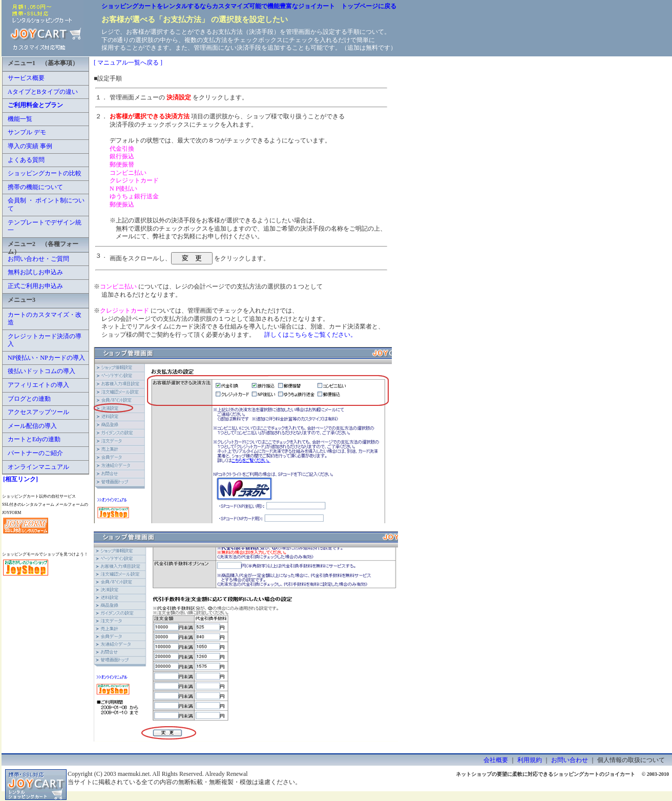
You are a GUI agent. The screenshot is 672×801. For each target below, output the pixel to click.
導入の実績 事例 (30, 146)
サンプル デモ (27, 132)
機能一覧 (20, 119)
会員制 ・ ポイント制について (46, 204)
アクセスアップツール (38, 412)
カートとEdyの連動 (34, 439)
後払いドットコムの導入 (41, 371)
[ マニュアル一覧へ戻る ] (128, 63)
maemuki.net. (134, 774)
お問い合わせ (570, 760)
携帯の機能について (35, 187)
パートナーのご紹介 (35, 453)
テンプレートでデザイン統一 (45, 227)
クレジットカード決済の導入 (45, 340)
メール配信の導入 (32, 426)
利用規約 (530, 760)
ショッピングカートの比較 (45, 173)
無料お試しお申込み (35, 272)
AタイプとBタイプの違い (43, 92)
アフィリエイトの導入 (38, 385)
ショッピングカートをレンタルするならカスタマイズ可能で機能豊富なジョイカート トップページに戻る (249, 6)
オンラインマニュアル (38, 467)
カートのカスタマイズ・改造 (45, 319)
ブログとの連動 (29, 399)
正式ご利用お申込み (35, 286)
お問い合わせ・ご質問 (38, 259)
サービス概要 (26, 78)
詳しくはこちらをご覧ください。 (310, 335)
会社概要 (496, 760)
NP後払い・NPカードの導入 (46, 358)
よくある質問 (26, 160)
